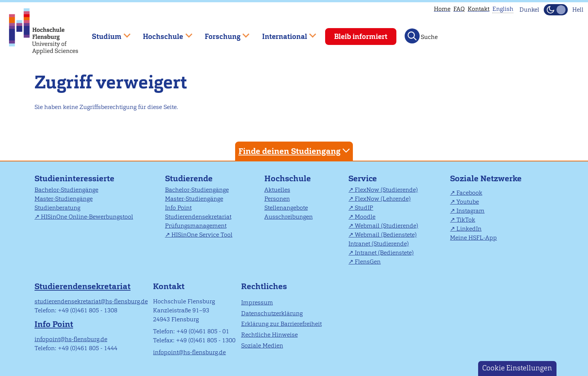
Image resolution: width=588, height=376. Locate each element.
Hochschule (288, 178)
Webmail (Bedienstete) (386, 235)
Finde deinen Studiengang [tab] (295, 151)
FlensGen (368, 262)
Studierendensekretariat (198, 217)
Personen (277, 199)
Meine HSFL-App (473, 238)
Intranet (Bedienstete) (384, 253)
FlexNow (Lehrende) (383, 199)
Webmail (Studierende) (386, 226)
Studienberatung (57, 208)
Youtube (468, 202)
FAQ (459, 9)
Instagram (470, 211)
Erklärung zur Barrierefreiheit (281, 324)
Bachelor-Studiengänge (66, 190)
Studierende (189, 178)
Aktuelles (277, 190)
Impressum (257, 302)
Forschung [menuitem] (222, 33)
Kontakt (478, 9)
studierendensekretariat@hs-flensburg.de (91, 301)
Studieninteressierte (74, 178)
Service (363, 178)
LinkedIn (469, 229)
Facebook (469, 193)
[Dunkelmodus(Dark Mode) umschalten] (556, 10)
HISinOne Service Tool (202, 235)
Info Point (178, 208)
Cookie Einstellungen (517, 368)
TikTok (466, 220)
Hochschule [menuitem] (162, 33)
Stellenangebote (286, 208)
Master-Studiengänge (64, 199)
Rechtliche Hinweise (269, 335)
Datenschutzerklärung (272, 313)
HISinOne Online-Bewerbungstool (87, 217)
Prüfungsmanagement (196, 226)
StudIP (364, 208)
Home (442, 9)
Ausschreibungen (289, 217)
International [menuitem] (284, 33)
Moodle (365, 217)
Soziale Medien (262, 345)
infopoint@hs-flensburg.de (71, 339)
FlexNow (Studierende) (386, 190)
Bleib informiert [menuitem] (361, 37)
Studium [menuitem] (106, 33)
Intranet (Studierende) (379, 244)
